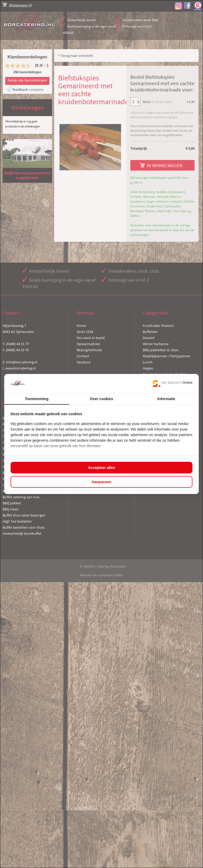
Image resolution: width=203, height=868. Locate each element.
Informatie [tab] (166, 399)
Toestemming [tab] (37, 399)
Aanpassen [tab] (102, 482)
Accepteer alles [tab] (102, 468)
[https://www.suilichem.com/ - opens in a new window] (173, 383)
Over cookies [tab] (101, 399)
